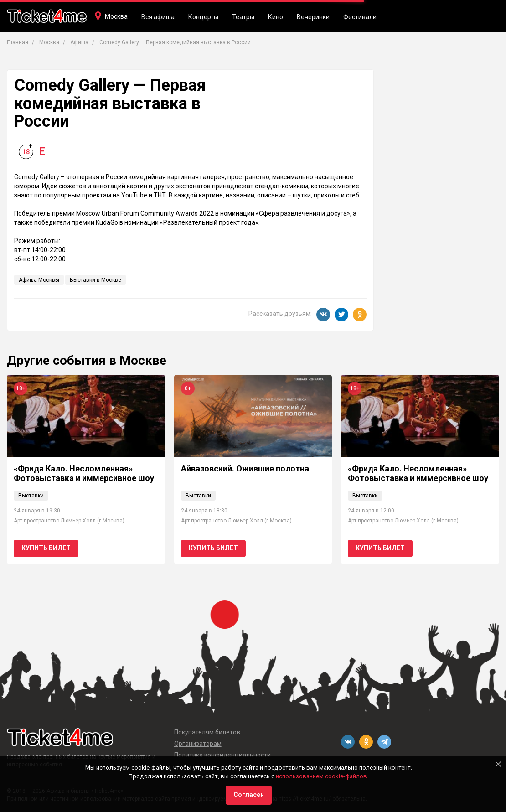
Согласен (249, 795)
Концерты (203, 17)
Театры (243, 17)
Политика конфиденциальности (222, 755)
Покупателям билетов (207, 732)
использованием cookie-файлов (321, 776)
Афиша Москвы (39, 280)
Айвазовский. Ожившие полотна (245, 468)
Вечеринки (313, 17)
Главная (18, 42)
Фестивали (360, 17)
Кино (276, 17)
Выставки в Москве (96, 280)
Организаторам (198, 744)
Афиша (79, 42)
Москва (116, 16)
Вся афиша (158, 17)
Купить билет (46, 548)
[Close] (498, 764)
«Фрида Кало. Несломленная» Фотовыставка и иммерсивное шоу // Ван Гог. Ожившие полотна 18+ (84, 478)
